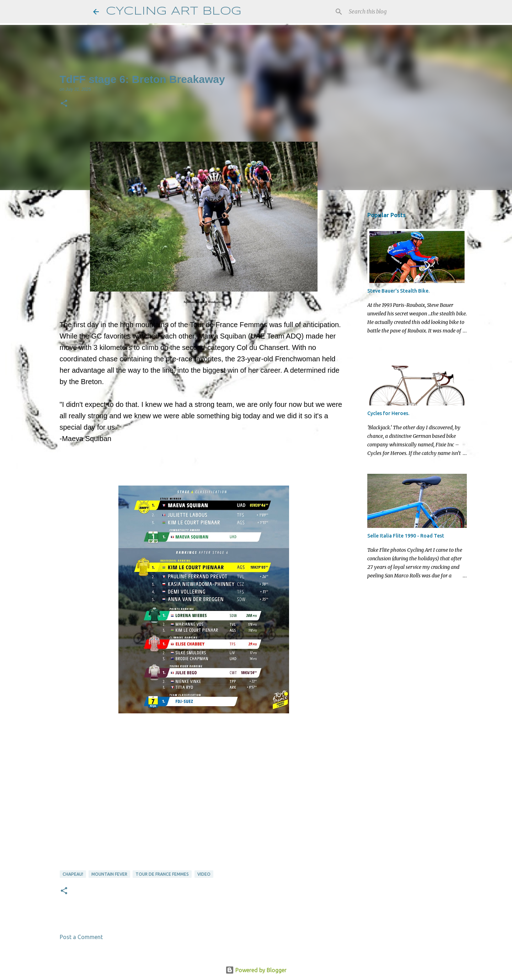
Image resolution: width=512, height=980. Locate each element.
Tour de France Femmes (162, 874)
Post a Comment (81, 937)
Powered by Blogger (256, 970)
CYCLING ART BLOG (174, 12)
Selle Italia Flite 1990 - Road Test (406, 536)
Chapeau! (73, 874)
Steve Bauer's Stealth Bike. (398, 291)
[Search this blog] (383, 12)
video (204, 874)
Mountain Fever (109, 874)
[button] (64, 104)
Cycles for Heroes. (388, 413)
